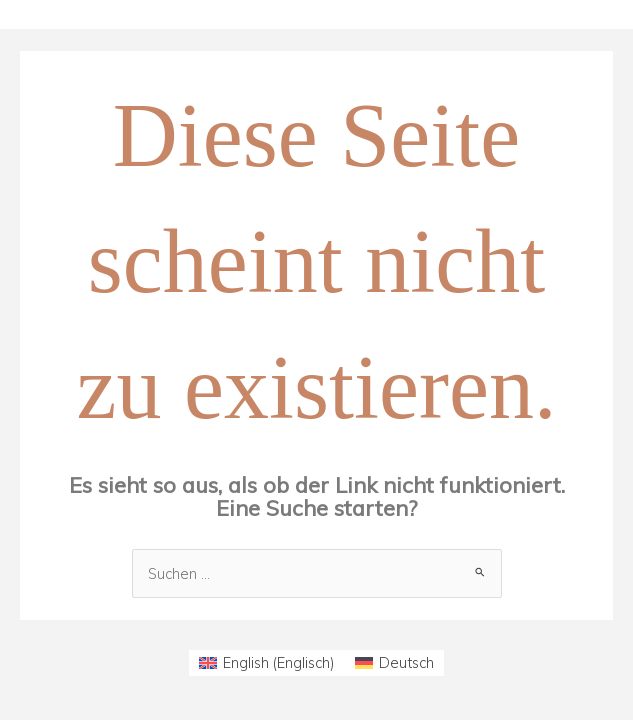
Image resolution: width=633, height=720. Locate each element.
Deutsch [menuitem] (406, 662)
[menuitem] (267, 663)
